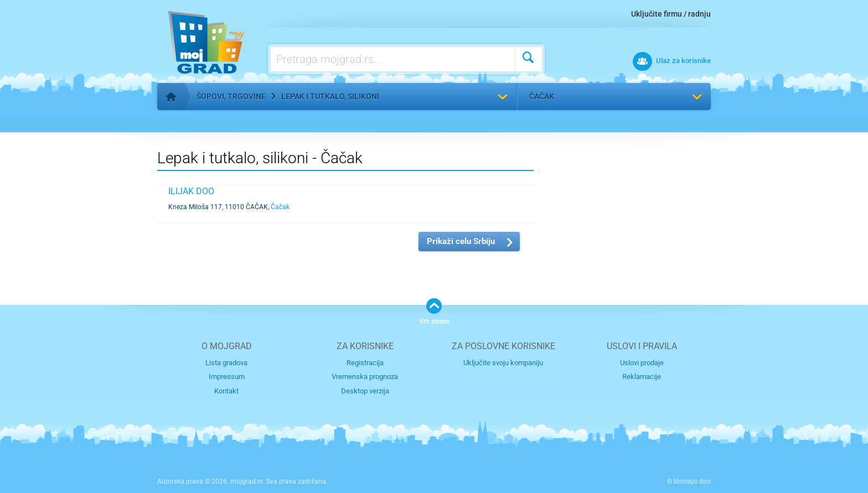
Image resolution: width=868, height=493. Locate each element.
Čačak (542, 96)
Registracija (365, 363)
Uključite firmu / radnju (671, 14)
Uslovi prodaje (642, 363)
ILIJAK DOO (191, 191)
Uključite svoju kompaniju (503, 363)
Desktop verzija (365, 391)
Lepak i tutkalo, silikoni (330, 96)
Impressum (227, 377)
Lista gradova (226, 363)
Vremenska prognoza (365, 377)
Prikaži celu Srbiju (461, 241)
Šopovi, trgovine (231, 96)
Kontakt (226, 391)
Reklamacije (642, 377)
